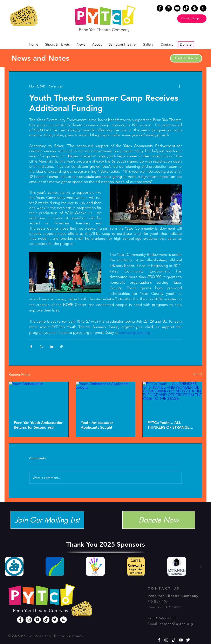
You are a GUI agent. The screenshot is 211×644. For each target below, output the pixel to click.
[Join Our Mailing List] (47, 520)
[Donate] (195, 8)
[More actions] (179, 86)
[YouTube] (177, 8)
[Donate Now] (159, 520)
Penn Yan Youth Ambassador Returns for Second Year (38, 425)
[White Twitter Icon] (188, 640)
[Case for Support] (192, 19)
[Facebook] (160, 8)
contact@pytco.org (176, 624)
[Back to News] (186, 58)
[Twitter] (55, 620)
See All (198, 374)
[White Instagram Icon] (166, 640)
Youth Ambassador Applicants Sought (97, 425)
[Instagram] (169, 8)
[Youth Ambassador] (39, 399)
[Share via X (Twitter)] (41, 346)
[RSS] (63, 620)
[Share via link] (62, 346)
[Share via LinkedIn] (51, 346)
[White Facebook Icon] (159, 640)
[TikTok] (186, 8)
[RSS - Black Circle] (203, 8)
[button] (98, 44)
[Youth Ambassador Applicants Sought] (106, 399)
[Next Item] (201, 566)
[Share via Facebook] (31, 346)
